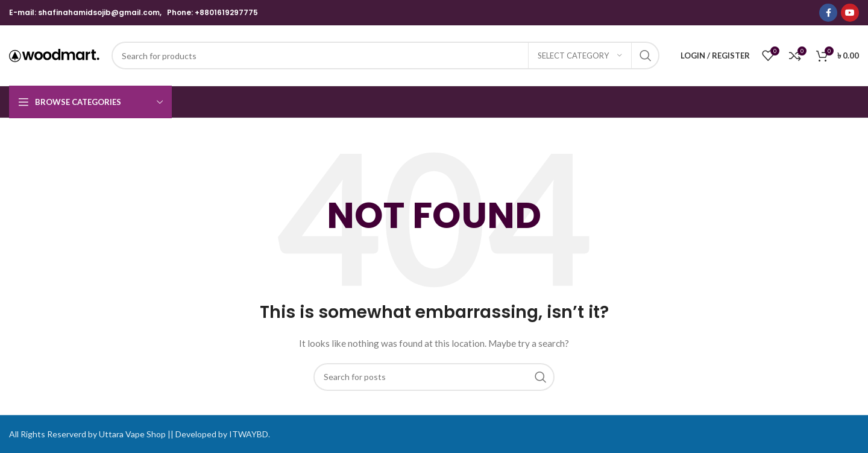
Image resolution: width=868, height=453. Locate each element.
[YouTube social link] (850, 13)
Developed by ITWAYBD (222, 434)
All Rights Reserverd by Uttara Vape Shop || (91, 434)
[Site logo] (54, 55)
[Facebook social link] (828, 13)
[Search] (385, 55)
